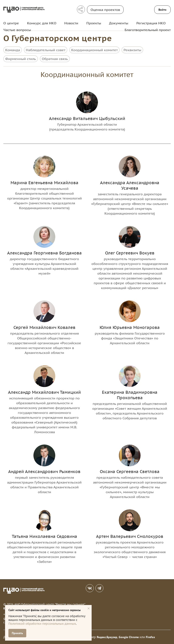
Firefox (150, 637)
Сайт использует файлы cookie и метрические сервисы (45, 610)
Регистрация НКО (151, 23)
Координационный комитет (94, 50)
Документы (119, 23)
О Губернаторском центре (58, 38)
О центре (11, 23)
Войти (162, 10)
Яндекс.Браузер (107, 637)
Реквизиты (132, 50)
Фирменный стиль (21, 59)
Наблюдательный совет (46, 50)
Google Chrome (129, 637)
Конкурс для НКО (42, 23)
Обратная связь (55, 59)
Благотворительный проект (148, 30)
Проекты (94, 23)
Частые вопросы (17, 30)
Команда (13, 50)
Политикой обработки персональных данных (42, 624)
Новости (71, 23)
